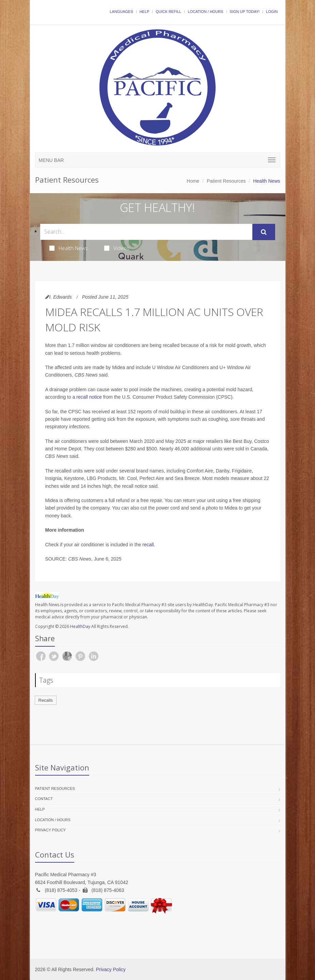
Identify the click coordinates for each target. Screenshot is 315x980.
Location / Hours (205, 12)
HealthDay (80, 626)
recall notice (89, 397)
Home (193, 181)
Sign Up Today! (245, 12)
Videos (117, 248)
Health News (69, 248)
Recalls (46, 700)
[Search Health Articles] (146, 232)
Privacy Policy (51, 830)
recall (148, 545)
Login (272, 12)
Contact (44, 799)
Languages (121, 12)
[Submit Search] (264, 232)
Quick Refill (168, 12)
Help (145, 12)
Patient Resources (226, 181)
